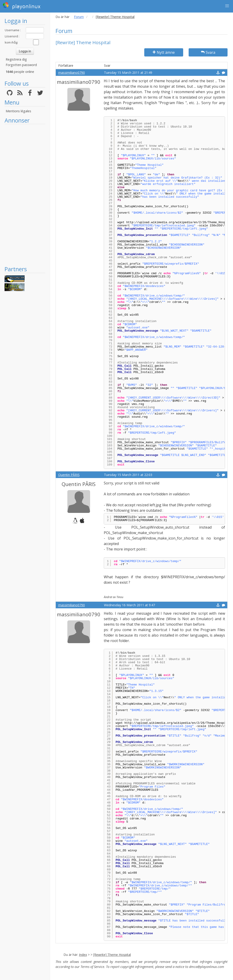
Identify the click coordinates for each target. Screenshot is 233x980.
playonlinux (22, 6)
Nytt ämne (164, 52)
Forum (79, 17)
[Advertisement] (25, 195)
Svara (208, 52)
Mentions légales (18, 111)
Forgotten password (21, 65)
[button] (227, 6)
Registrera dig (16, 59)
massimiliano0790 (72, 73)
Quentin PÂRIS (69, 475)
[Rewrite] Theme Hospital (112, 955)
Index (83, 955)
